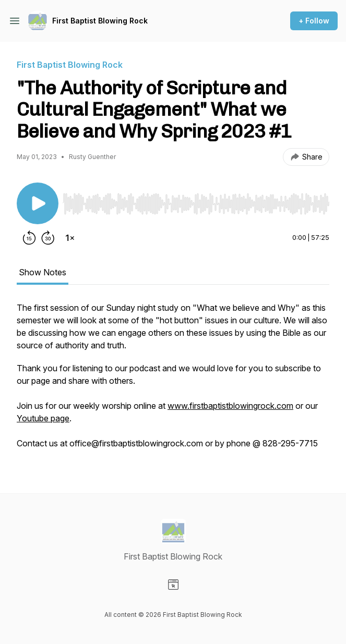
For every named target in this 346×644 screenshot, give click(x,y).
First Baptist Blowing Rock (100, 21)
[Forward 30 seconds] (48, 238)
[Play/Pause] (38, 203)
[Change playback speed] (70, 238)
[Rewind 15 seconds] (29, 238)
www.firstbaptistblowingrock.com (230, 406)
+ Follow (314, 21)
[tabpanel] (173, 381)
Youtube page (43, 418)
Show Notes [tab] (43, 272)
